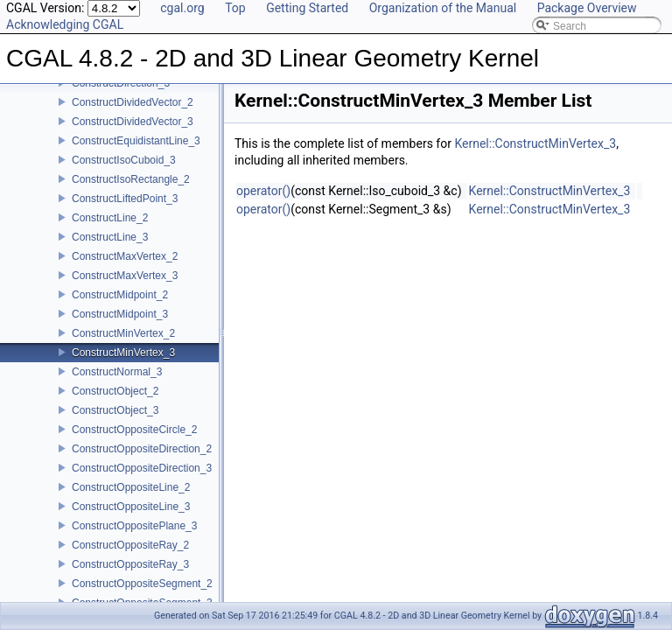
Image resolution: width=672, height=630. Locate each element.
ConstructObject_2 (115, 387)
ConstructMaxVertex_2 (125, 252)
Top (235, 8)
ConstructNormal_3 (117, 367)
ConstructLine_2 (110, 213)
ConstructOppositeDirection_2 (142, 444)
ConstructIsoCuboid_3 (124, 156)
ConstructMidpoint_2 (120, 290)
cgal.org (182, 8)
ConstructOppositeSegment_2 (142, 579)
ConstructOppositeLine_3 (131, 502)
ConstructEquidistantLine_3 (136, 136)
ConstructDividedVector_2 (133, 98)
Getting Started (307, 8)
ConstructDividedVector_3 (133, 117)
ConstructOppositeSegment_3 (142, 598)
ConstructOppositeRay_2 (130, 541)
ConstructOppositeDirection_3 (142, 464)
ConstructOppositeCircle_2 (134, 425)
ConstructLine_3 (110, 233)
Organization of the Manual (443, 8)
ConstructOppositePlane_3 (134, 521)
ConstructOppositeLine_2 (131, 483)
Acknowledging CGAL (65, 24)
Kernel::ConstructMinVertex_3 (535, 143)
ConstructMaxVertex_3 (125, 271)
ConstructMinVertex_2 (123, 329)
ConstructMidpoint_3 (120, 310)
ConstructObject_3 (115, 406)
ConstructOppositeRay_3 (130, 560)
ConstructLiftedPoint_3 (125, 194)
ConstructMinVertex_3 (123, 348)
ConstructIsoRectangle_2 (131, 175)
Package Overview (587, 8)
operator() (263, 191)
